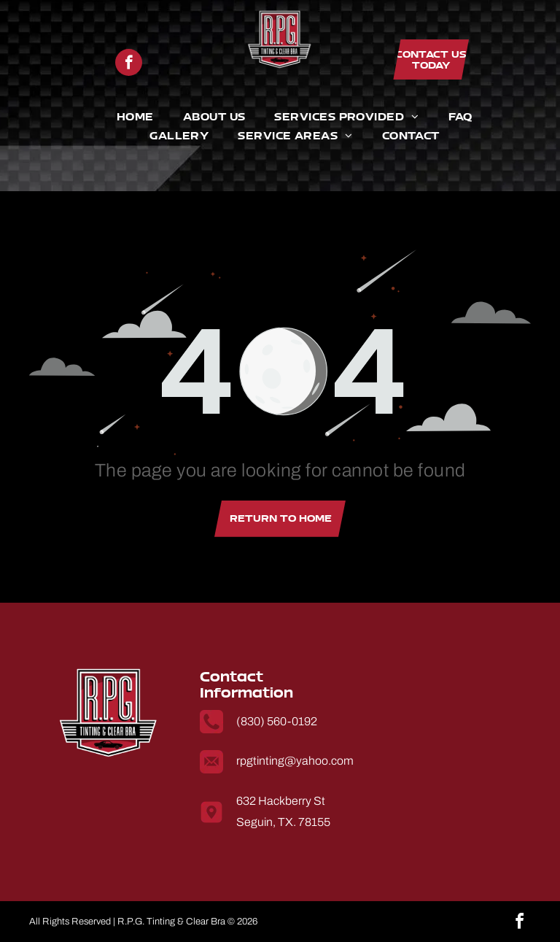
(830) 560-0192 (277, 721)
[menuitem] (121, 117)
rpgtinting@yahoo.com (295, 761)
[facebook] (129, 62)
